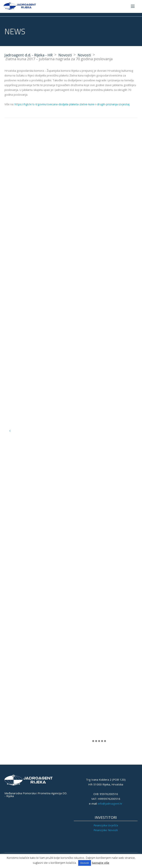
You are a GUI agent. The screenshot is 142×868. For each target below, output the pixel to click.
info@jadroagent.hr (110, 803)
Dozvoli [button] (85, 863)
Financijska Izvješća (106, 825)
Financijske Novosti (106, 830)
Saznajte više (100, 863)
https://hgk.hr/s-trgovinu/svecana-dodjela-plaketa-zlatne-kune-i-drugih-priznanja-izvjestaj (72, 104)
